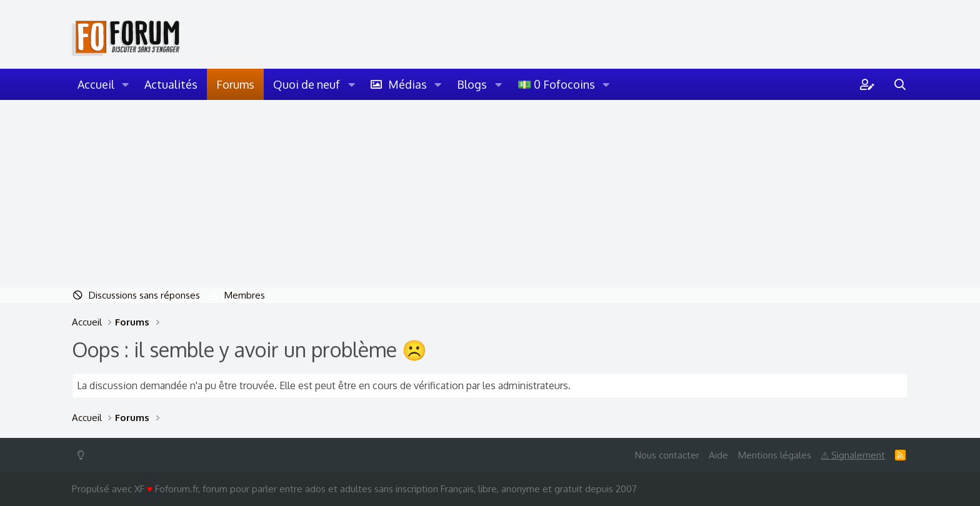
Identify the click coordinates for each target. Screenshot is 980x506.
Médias (407, 84)
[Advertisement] (490, 194)
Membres (245, 295)
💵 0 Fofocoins (556, 84)
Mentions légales (775, 455)
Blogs (472, 84)
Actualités (171, 84)
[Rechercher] (900, 84)
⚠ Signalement (853, 455)
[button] (126, 84)
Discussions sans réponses (144, 295)
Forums (235, 84)
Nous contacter (667, 455)
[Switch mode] (83, 455)
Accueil (96, 84)
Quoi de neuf (307, 84)
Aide (718, 455)
